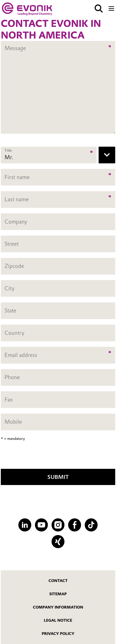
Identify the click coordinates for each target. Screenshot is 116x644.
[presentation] (58, 457)
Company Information (58, 607)
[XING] (58, 542)
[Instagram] (58, 525)
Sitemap (58, 594)
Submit (58, 477)
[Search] (99, 9)
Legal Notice (58, 620)
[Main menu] (111, 8)
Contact (58, 581)
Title (8, 150)
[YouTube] (41, 525)
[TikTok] (91, 525)
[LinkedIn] (25, 525)
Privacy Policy (58, 634)
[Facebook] (75, 525)
